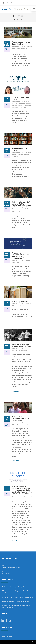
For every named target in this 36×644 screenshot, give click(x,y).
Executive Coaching (23, 154)
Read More (15, 391)
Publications (15, 212)
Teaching (22, 306)
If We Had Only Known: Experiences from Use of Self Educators (21, 419)
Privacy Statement (7, 636)
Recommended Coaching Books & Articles (21, 43)
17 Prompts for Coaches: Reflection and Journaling (17, 597)
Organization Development (21, 210)
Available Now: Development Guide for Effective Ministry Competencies (20, 256)
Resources (15, 50)
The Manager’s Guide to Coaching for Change (16, 601)
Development (17, 48)
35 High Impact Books (20, 302)
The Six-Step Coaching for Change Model (14, 587)
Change (15, 154)
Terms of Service (7, 634)
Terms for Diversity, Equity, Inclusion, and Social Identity (22, 346)
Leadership (24, 48)
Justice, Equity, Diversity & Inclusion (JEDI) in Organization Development (22, 204)
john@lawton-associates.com (11, 568)
